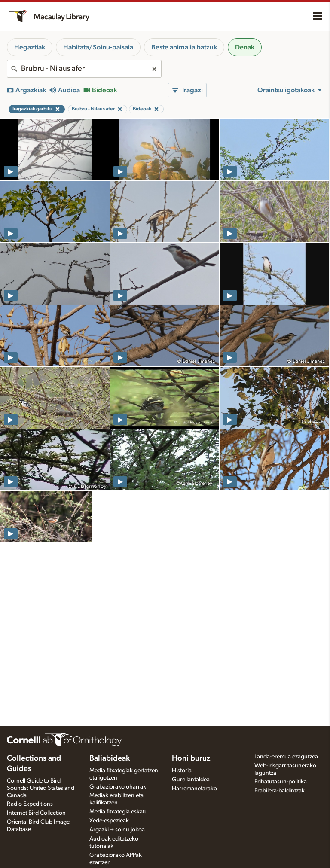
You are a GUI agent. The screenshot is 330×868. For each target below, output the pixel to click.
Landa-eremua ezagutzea (286, 757)
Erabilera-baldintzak (280, 791)
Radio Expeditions (30, 804)
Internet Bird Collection (36, 813)
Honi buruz (191, 758)
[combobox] (84, 69)
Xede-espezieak (109, 821)
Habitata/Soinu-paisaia (98, 47)
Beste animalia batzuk (184, 47)
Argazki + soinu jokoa (117, 830)
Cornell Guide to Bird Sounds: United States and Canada (41, 788)
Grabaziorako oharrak (118, 787)
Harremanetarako (194, 789)
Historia (182, 771)
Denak (245, 47)
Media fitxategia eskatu (119, 812)
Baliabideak (110, 758)
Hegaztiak (30, 47)
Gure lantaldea (191, 780)
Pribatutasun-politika (281, 782)
